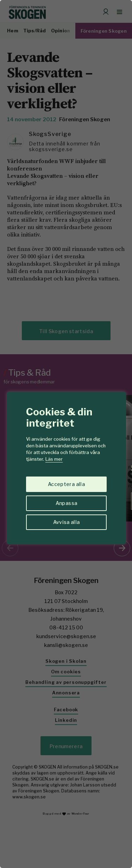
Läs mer (54, 459)
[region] (66, 434)
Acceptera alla (66, 484)
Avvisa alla (67, 522)
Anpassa (66, 503)
